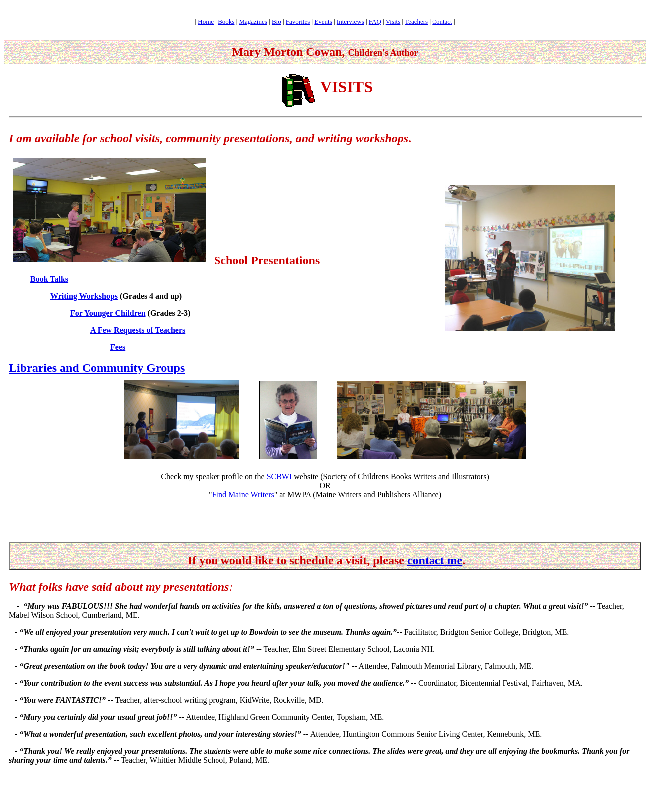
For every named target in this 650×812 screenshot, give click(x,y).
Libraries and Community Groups (97, 368)
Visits (393, 22)
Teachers (416, 22)
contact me (435, 560)
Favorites (298, 22)
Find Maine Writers (243, 494)
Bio (277, 22)
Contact (442, 22)
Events (323, 22)
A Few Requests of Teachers (138, 330)
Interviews (350, 22)
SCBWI (280, 476)
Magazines (253, 22)
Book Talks (49, 279)
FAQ (375, 22)
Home (206, 22)
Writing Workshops (84, 296)
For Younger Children (108, 313)
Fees (118, 347)
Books (226, 22)
